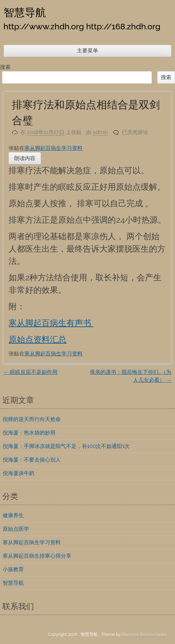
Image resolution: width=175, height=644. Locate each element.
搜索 (5, 67)
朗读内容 (25, 158)
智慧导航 (25, 12)
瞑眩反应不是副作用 (30, 372)
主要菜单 (87, 51)
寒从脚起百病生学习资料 (53, 148)
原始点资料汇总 (37, 339)
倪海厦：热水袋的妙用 (29, 433)
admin (100, 132)
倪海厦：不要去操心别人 (32, 460)
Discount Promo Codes (144, 634)
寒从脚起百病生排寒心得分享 (37, 556)
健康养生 (13, 515)
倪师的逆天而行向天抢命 (32, 419)
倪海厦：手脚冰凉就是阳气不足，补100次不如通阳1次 (66, 446)
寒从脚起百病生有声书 (51, 323)
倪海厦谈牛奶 (18, 473)
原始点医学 (16, 529)
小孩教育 (13, 569)
